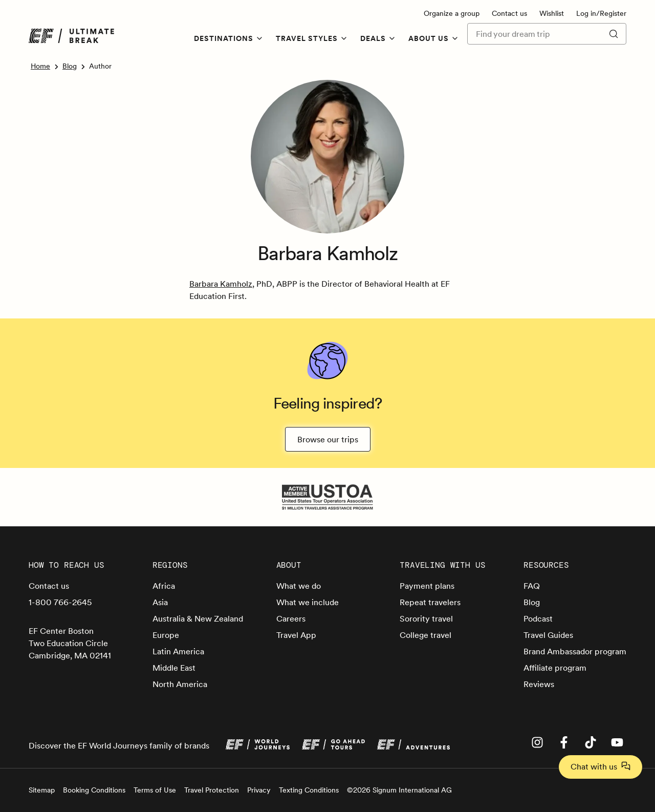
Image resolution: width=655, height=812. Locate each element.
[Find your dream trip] (533, 34)
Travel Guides (548, 635)
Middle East (174, 668)
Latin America (178, 651)
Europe (166, 635)
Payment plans (427, 586)
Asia (160, 602)
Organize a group (452, 13)
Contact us (509, 13)
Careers (291, 618)
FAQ (532, 586)
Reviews (539, 684)
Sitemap (42, 790)
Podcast (538, 618)
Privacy (259, 790)
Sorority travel (426, 618)
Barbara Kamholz (221, 284)
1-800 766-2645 (60, 602)
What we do (299, 586)
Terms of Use (155, 790)
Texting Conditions (309, 790)
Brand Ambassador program (575, 651)
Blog (70, 66)
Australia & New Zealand (198, 618)
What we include (308, 602)
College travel (425, 635)
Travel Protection (212, 790)
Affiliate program (555, 668)
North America (180, 684)
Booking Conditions (94, 790)
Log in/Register (601, 13)
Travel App (296, 635)
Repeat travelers (430, 602)
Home (40, 66)
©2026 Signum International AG (399, 790)
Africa (164, 586)
